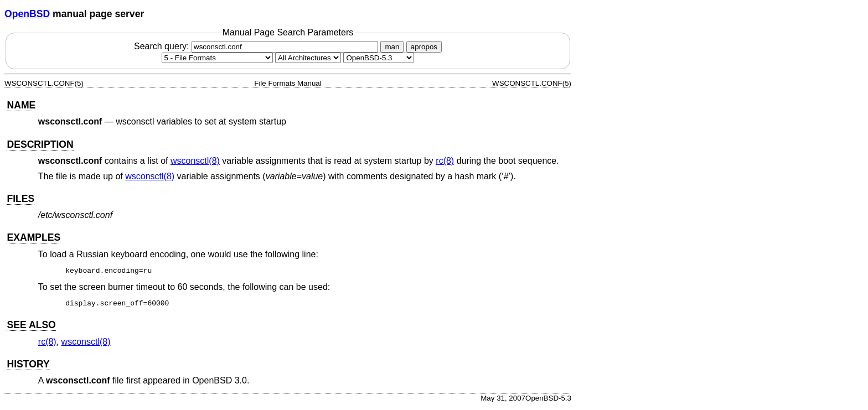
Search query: (257, 46)
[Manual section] (217, 58)
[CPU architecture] (308, 58)
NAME (21, 105)
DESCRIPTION (40, 144)
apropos (424, 47)
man (392, 47)
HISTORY (28, 367)
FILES (20, 199)
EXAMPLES (33, 237)
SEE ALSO (31, 328)
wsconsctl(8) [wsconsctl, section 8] (195, 161)
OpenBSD (27, 14)
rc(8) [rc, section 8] (445, 161)
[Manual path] (379, 58)
